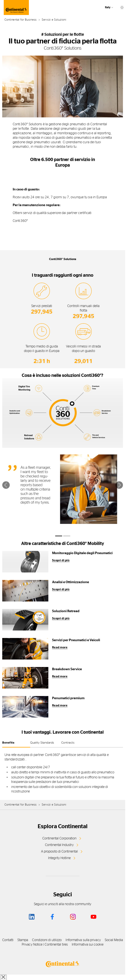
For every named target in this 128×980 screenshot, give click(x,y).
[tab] (59, 536)
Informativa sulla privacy (83, 940)
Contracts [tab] (68, 743)
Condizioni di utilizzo (47, 940)
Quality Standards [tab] (42, 743)
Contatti (8, 940)
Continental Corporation (59, 838)
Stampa (23, 940)
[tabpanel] (63, 773)
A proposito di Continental (59, 852)
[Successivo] (119, 485)
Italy (108, 7)
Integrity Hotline (59, 858)
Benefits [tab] (8, 743)
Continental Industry (59, 845)
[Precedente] (6, 485)
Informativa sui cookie (88, 945)
